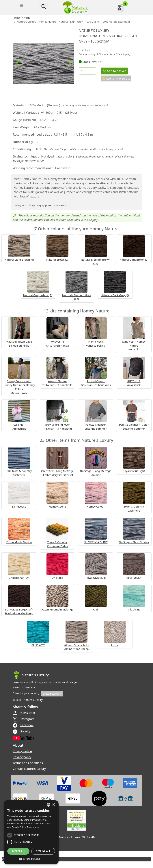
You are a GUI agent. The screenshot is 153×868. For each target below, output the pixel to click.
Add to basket (114, 71)
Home (17, 18)
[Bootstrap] (31, 675)
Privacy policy (22, 757)
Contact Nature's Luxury (29, 769)
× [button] (54, 805)
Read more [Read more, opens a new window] (33, 827)
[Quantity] (87, 71)
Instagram (24, 719)
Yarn (27, 18)
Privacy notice (22, 751)
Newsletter (24, 713)
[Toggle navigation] (22, 5)
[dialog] (31, 832)
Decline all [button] (43, 851)
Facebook (23, 725)
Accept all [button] (18, 851)
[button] (17, 63)
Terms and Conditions (28, 763)
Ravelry (22, 731)
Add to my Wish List (116, 78)
